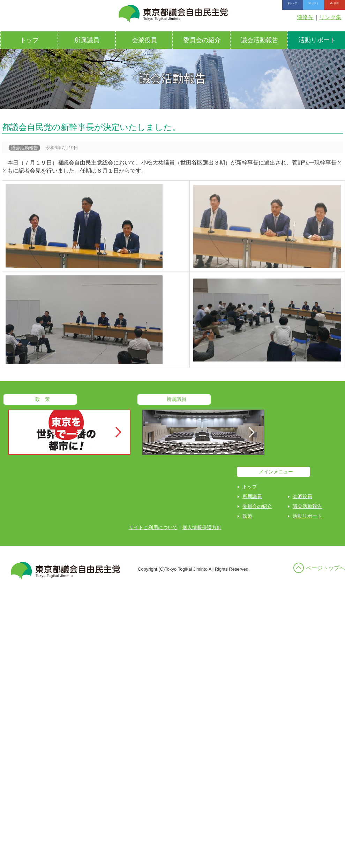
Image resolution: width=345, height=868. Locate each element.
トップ (29, 40)
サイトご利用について (153, 527)
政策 (247, 516)
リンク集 (330, 17)
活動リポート (307, 516)
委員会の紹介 (202, 40)
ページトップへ (325, 568)
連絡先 (305, 17)
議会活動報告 (260, 40)
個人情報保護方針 (202, 527)
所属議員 (87, 40)
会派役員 (144, 40)
